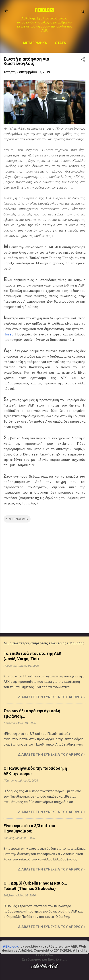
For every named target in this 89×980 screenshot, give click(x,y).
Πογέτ (8, 334)
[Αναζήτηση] (83, 12)
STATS (61, 43)
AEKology (10, 946)
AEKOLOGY (45, 11)
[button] (83, 60)
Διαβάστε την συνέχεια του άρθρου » (52, 697)
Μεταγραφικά (35, 43)
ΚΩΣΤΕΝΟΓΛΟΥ (17, 519)
